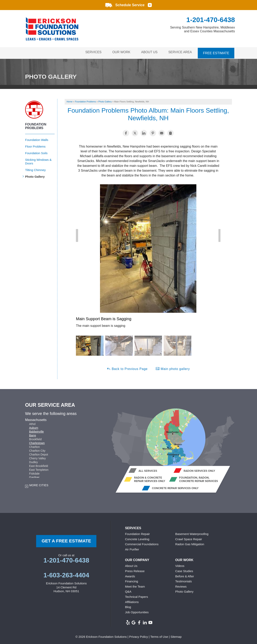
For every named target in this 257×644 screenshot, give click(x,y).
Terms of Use (159, 636)
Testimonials (184, 580)
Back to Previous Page (127, 368)
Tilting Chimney (35, 169)
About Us (148, 52)
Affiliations (132, 601)
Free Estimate (216, 52)
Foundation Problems (36, 125)
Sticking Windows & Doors (38, 160)
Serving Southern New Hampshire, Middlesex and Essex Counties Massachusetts (202, 29)
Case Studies (184, 570)
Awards (130, 575)
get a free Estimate (66, 540)
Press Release (135, 570)
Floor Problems (35, 145)
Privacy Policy (138, 636)
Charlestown (37, 442)
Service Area (180, 52)
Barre (33, 434)
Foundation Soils (36, 152)
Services (89, 52)
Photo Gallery (35, 175)
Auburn (34, 427)
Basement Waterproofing (192, 533)
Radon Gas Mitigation (190, 543)
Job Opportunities (137, 611)
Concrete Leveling (137, 538)
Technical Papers (137, 596)
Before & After (185, 575)
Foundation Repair (137, 533)
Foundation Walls (37, 139)
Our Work (119, 52)
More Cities (39, 484)
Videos (180, 565)
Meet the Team (135, 585)
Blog (128, 606)
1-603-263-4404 (66, 574)
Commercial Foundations (142, 543)
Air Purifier (132, 548)
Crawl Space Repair (189, 538)
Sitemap (176, 636)
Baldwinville (36, 430)
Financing (132, 580)
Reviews (181, 585)
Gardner (34, 476)
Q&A (128, 591)
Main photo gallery (173, 368)
